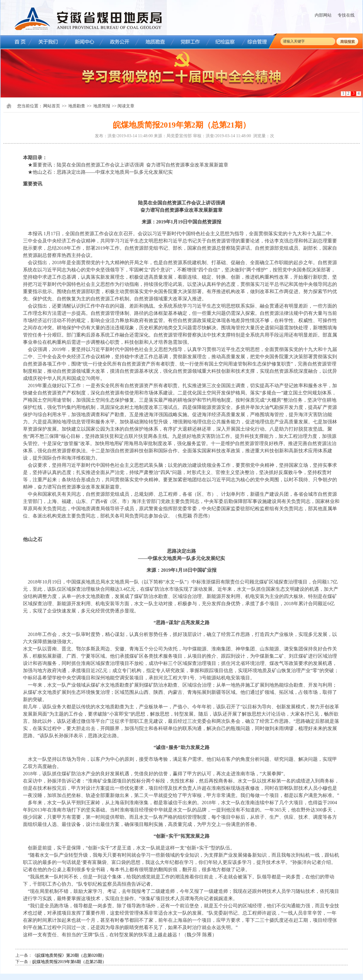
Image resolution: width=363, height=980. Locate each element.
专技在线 (346, 15)
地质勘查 (77, 106)
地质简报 (102, 106)
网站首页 (52, 106)
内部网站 (323, 15)
